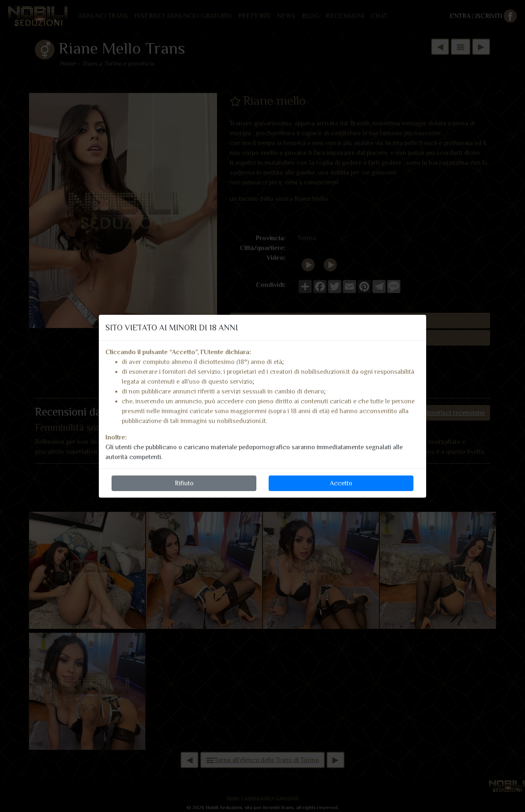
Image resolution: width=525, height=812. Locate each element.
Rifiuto (184, 483)
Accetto (341, 483)
